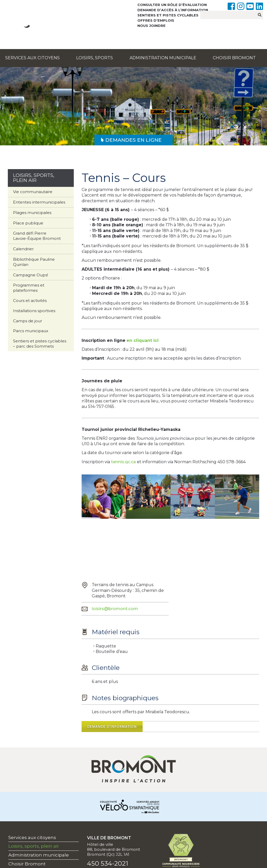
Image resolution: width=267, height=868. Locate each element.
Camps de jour (28, 321)
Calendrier (23, 249)
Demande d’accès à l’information (173, 10)
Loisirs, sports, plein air (34, 846)
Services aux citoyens (32, 58)
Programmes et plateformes (29, 288)
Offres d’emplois (156, 20)
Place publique (28, 223)
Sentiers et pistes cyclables (168, 15)
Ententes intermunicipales (39, 202)
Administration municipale (163, 58)
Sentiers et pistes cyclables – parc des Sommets (40, 344)
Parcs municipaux (31, 331)
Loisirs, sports (95, 58)
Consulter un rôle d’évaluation (172, 5)
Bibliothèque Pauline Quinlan (34, 262)
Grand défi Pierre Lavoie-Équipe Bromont (37, 236)
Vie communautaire (33, 192)
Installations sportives (34, 311)
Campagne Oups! (31, 275)
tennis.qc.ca (123, 462)
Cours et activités (30, 301)
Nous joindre (151, 26)
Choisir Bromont (234, 58)
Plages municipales (32, 213)
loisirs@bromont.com (115, 609)
